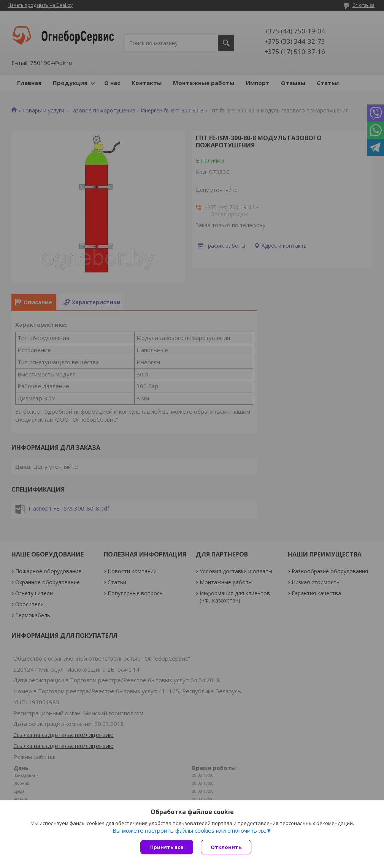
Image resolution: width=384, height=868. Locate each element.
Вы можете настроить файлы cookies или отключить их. (189, 830)
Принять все (167, 847)
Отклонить (226, 847)
